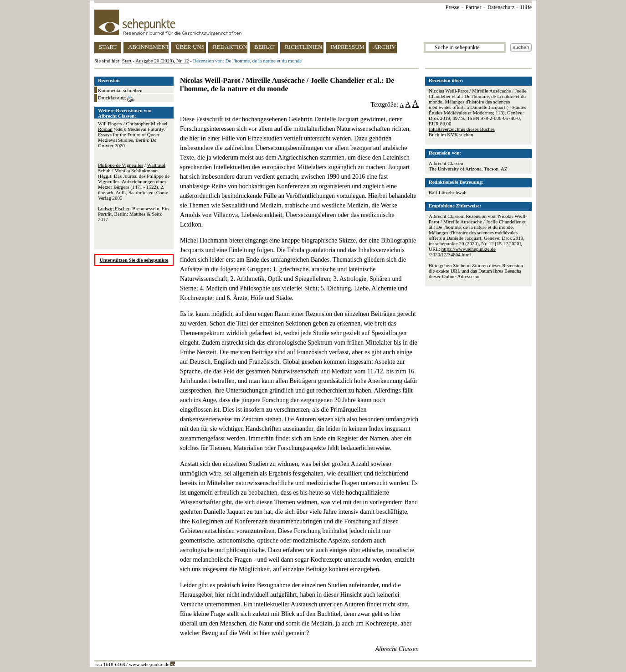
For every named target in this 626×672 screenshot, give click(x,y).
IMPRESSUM (347, 47)
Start (127, 61)
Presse (453, 7)
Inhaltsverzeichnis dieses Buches (462, 129)
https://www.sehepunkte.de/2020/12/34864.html (462, 252)
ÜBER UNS (190, 47)
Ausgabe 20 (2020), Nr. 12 (162, 61)
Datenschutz (501, 7)
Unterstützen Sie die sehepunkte (134, 260)
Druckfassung (116, 98)
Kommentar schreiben (120, 90)
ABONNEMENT (148, 47)
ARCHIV (385, 47)
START (108, 47)
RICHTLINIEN (303, 47)
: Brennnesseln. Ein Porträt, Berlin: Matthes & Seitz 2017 (133, 214)
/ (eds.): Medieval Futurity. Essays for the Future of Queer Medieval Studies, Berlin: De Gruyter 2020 (133, 134)
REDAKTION (230, 47)
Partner (474, 7)
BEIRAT (265, 47)
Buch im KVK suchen (451, 134)
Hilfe (526, 7)
